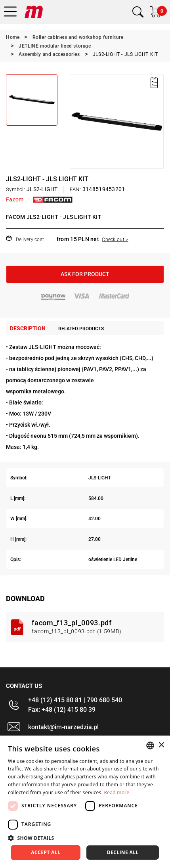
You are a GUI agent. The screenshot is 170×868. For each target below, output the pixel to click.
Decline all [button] (123, 852)
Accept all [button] (46, 852)
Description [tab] (28, 328)
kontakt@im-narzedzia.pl (63, 727)
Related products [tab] (81, 329)
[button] (85, 838)
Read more (117, 792)
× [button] (161, 745)
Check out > (115, 240)
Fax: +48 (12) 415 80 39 (62, 710)
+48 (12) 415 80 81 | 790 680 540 (75, 700)
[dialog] (85, 802)
